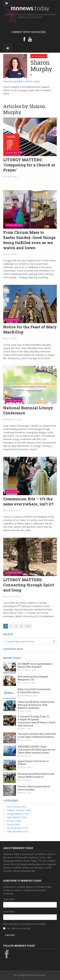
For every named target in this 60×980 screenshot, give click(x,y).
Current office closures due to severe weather (34, 788)
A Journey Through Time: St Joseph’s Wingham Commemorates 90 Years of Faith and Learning (37, 721)
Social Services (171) (17, 828)
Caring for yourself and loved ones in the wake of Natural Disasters (37, 735)
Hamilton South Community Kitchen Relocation (34, 691)
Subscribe (10, 935)
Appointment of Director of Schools (33, 763)
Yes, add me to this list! (18, 928)
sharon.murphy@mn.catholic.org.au (21, 81)
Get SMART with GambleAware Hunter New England (35, 665)
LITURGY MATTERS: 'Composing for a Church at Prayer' (29, 165)
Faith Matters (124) (17, 817)
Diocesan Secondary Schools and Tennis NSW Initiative (36, 775)
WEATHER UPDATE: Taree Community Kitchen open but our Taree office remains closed (37, 750)
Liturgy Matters (14, 153)
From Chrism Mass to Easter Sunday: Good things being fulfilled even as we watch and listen (29, 240)
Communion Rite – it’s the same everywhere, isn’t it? (28, 501)
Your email (9, 912)
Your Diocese (12, 320)
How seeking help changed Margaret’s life (33, 678)
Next (28, 626)
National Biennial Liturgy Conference (28, 410)
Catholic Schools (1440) (19, 810)
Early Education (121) (18, 831)
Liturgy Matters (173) (18, 814)
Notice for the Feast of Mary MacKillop (30, 329)
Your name (9, 899)
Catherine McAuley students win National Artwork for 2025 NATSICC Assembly (36, 705)
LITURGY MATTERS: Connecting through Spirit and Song (29, 585)
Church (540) (13, 824)
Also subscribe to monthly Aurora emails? (25, 924)
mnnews (30, 8)
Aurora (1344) (14, 821)
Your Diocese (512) (17, 807)
